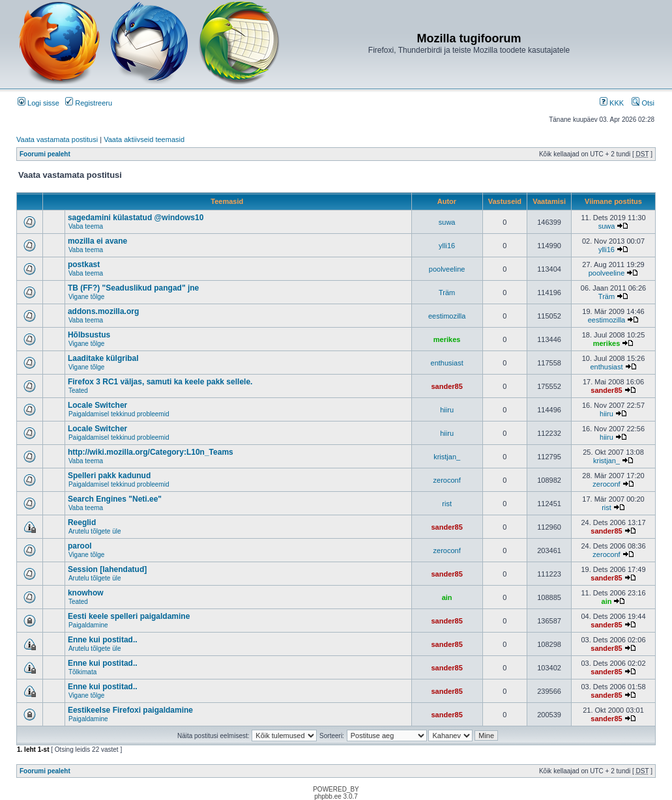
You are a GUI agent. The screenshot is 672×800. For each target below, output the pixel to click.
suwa (447, 222)
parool (80, 546)
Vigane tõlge (86, 297)
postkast (84, 264)
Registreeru (89, 103)
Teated (78, 391)
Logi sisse (38, 103)
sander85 (446, 386)
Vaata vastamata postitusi (57, 139)
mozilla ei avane (97, 241)
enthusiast (447, 363)
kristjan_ (447, 457)
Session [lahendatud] (107, 569)
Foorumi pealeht (45, 154)
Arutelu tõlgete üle (95, 531)
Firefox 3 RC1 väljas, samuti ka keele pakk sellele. (160, 382)
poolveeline (447, 269)
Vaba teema (86, 226)
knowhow (86, 593)
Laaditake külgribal (103, 358)
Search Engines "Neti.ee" (115, 499)
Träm (447, 293)
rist (447, 504)
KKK (612, 103)
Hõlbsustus (89, 335)
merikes (447, 339)
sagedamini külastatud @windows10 (136, 218)
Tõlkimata (82, 672)
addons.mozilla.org (103, 311)
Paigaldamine (88, 625)
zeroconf (447, 480)
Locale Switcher (97, 405)
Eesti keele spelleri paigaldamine (129, 616)
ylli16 (447, 246)
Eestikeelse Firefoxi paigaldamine (130, 710)
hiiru (447, 410)
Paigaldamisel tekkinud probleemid (119, 414)
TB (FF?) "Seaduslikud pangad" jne (133, 288)
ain (447, 597)
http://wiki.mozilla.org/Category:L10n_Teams (151, 452)
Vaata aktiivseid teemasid (144, 139)
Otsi (643, 103)
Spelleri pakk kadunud (109, 476)
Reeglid (82, 522)
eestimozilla (447, 316)
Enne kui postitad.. (103, 640)
